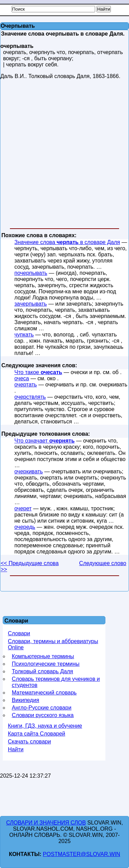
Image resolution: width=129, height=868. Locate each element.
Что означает (44, 441)
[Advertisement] (64, 155)
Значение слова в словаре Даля (67, 242)
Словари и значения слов (46, 823)
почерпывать (31, 273)
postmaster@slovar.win (81, 854)
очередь (25, 527)
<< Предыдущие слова (30, 563)
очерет (23, 508)
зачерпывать (31, 304)
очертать (26, 385)
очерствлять (30, 397)
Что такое (38, 372)
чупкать (24, 335)
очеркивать (29, 471)
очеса (22, 378)
